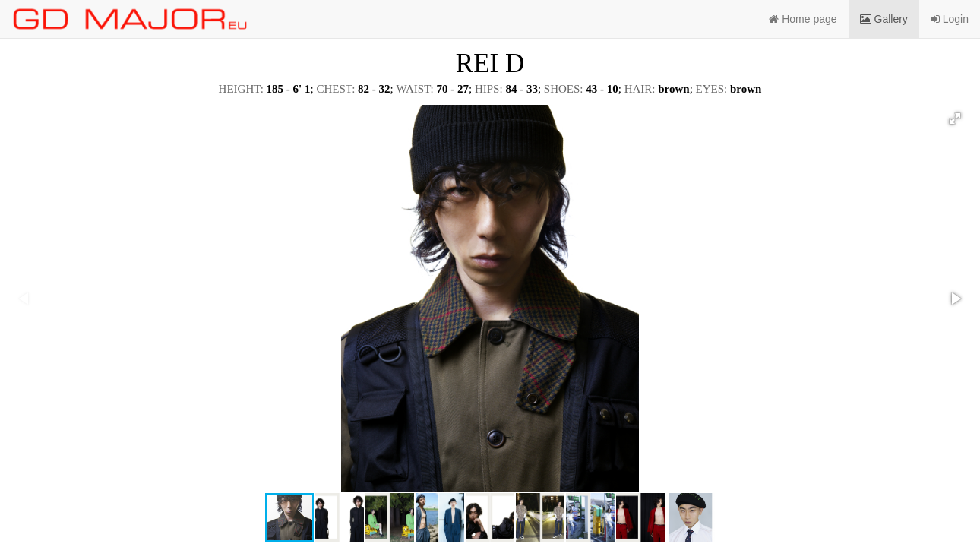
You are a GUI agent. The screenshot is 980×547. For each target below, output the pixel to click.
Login (950, 19)
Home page (803, 19)
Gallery (884, 19)
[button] (955, 119)
